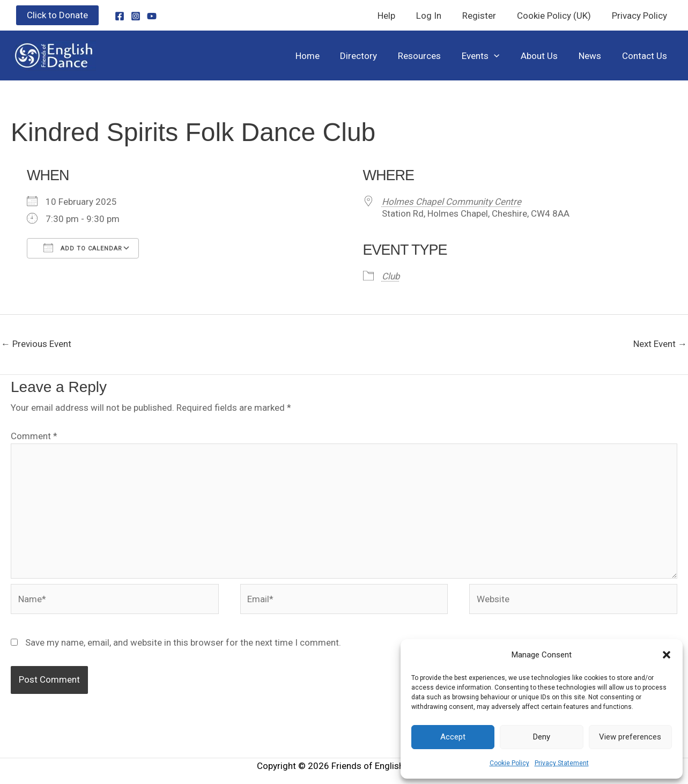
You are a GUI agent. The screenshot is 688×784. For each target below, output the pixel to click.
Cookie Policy (509, 763)
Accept (453, 737)
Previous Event (36, 344)
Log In (438, 16)
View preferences (630, 737)
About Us (546, 56)
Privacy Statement (562, 763)
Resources (432, 56)
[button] (667, 655)
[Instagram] (136, 16)
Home (325, 56)
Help (398, 16)
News (594, 56)
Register (486, 16)
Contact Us (646, 56)
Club (391, 276)
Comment (34, 436)
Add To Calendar (83, 248)
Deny (542, 737)
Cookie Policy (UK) (558, 16)
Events (490, 56)
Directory (373, 56)
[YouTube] (152, 16)
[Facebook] (120, 16)
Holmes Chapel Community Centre (452, 202)
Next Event (660, 344)
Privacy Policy (641, 16)
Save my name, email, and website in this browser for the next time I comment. (183, 642)
